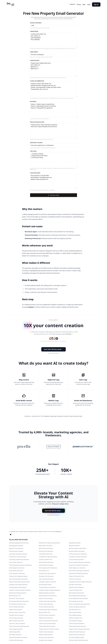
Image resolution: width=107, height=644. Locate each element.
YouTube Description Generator (18, 637)
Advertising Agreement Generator (19, 542)
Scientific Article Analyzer (16, 614)
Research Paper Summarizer (17, 612)
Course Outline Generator (76, 559)
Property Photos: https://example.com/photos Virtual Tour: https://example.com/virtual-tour (54, 130)
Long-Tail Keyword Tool (76, 589)
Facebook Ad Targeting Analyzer (18, 575)
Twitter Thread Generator (46, 631)
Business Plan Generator (46, 550)
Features (67, 4)
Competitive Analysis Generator (48, 556)
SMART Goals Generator (46, 617)
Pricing (74, 4)
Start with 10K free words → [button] (54, 348)
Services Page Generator (16, 617)
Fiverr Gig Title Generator (46, 578)
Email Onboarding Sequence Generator (20, 564)
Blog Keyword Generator (16, 545)
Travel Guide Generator (16, 628)
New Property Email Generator (48, 595)
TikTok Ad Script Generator (77, 623)
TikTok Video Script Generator (78, 625)
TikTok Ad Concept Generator (47, 623)
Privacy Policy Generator (46, 603)
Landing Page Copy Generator (18, 587)
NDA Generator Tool (15, 595)
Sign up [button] (96, 4)
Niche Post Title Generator (17, 598)
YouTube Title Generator (16, 639)
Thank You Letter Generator (17, 623)
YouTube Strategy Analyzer (77, 637)
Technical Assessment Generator (48, 620)
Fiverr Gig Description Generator (19, 578)
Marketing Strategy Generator (18, 592)
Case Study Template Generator (18, 553)
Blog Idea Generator (75, 542)
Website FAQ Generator (46, 634)
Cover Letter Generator (16, 561)
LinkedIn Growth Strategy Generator (50, 589)
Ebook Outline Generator (46, 561)
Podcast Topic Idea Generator (48, 600)
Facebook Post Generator (46, 575)
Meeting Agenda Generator (47, 592)
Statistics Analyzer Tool (76, 617)
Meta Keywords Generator (77, 592)
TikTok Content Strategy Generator (19, 625)
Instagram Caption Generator (48, 581)
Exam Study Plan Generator (17, 573)
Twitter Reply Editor (15, 631)
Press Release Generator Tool (18, 603)
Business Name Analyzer (16, 550)
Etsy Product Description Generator (79, 570)
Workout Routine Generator (77, 634)
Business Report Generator (77, 550)
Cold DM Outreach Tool (46, 553)
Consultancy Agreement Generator (19, 559)
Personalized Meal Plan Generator (19, 600)
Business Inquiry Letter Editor (78, 548)
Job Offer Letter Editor (75, 584)
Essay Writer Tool (44, 570)
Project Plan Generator (16, 609)
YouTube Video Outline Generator (79, 639)
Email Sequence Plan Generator (48, 567)
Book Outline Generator (46, 548)
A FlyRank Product (33, 531)
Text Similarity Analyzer (76, 620)
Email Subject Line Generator (77, 567)
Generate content (53, 195)
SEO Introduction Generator (47, 614)
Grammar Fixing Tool (75, 578)
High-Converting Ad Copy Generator (20, 581)
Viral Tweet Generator (15, 634)
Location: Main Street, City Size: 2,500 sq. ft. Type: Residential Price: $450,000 (54, 39)
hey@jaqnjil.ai (58, 531)
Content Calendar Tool (45, 559)
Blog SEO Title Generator (16, 548)
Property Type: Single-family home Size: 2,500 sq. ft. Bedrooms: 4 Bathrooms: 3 (54, 68)
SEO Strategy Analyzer (75, 614)
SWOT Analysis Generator (16, 620)
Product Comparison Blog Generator (80, 603)
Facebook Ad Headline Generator (79, 573)
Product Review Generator (17, 606)
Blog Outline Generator (46, 545)
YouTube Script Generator (46, 637)
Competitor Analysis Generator (78, 556)
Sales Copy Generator (75, 612)
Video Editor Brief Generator (77, 631)
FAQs (81, 4)
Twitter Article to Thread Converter (49, 628)
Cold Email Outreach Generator (78, 553)
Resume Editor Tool (45, 612)
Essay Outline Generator (16, 570)
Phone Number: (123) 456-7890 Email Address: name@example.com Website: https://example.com (54, 181)
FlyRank (31, 307)
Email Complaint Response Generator (80, 561)
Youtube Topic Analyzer (46, 639)
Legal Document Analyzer (76, 587)
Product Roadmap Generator (77, 606)
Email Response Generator (17, 567)
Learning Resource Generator (48, 587)
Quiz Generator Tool (75, 609)
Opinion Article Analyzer (46, 598)
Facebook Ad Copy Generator (47, 573)
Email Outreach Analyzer (46, 564)
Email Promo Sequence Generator (79, 564)
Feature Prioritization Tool (76, 575)
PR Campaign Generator (76, 600)
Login (87, 4)
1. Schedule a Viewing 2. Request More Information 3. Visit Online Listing (54, 159)
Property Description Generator (48, 609)
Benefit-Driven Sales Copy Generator (50, 542)
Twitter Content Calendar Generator (79, 628)
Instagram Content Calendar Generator (80, 581)
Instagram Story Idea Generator (18, 584)
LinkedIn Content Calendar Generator (20, 589)
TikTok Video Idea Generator (47, 625)
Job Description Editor (45, 584)
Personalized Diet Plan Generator (79, 598)
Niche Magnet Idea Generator (78, 595)
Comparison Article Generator (18, 556)
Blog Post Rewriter (74, 545)
